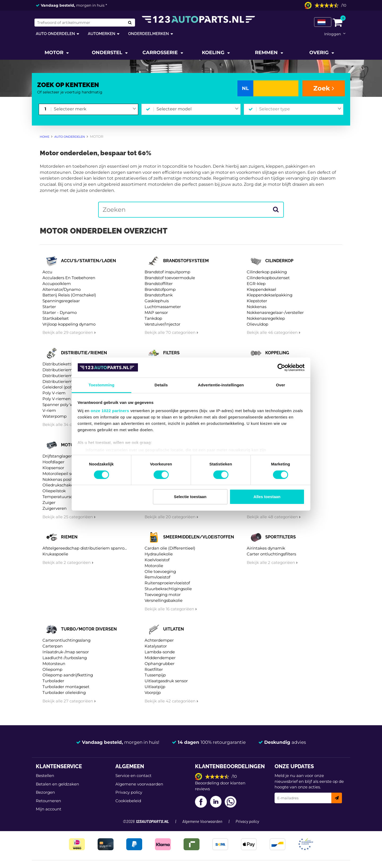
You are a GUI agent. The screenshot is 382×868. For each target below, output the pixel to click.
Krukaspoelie (55, 554)
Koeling (214, 53)
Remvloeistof (157, 577)
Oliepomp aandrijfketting (68, 675)
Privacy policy (129, 792)
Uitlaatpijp (155, 687)
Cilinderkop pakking (267, 272)
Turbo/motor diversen (89, 629)
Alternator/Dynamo (62, 289)
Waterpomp (55, 416)
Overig (320, 53)
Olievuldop (257, 324)
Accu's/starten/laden (88, 261)
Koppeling (277, 353)
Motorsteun (54, 664)
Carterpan (53, 646)
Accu (47, 272)
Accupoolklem (57, 284)
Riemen (69, 537)
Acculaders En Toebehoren (69, 278)
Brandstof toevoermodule (170, 278)
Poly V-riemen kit (60, 399)
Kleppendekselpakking (270, 295)
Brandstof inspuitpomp (167, 272)
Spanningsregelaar (61, 301)
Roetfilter (154, 669)
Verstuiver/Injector (162, 324)
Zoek (324, 88)
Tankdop (153, 318)
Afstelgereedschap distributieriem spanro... (85, 548)
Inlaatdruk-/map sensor (66, 652)
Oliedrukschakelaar (62, 485)
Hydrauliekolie (159, 554)
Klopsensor (53, 468)
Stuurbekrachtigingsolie (168, 589)
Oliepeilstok (54, 491)
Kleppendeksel (261, 289)
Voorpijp (153, 692)
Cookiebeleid (128, 801)
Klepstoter (257, 301)
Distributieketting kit (63, 364)
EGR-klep (256, 284)
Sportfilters (281, 537)
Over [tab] (281, 385)
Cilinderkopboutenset (268, 278)
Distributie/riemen (84, 353)
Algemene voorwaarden (139, 784)
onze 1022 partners (110, 411)
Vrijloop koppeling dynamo (69, 324)
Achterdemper (159, 640)
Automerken (102, 34)
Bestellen (45, 776)
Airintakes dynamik (266, 548)
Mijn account (49, 809)
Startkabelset (56, 318)
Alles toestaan (267, 497)
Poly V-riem (54, 393)
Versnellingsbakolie (164, 600)
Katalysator (156, 646)
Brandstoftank (159, 295)
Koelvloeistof (157, 560)
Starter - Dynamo (60, 312)
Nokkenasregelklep (266, 318)
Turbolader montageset (66, 687)
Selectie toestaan (190, 497)
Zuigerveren (55, 508)
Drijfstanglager (57, 456)
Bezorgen (45, 792)
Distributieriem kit (60, 376)
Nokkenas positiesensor (66, 479)
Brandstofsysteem (186, 261)
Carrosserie (161, 53)
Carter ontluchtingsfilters (271, 554)
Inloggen (333, 34)
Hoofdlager (53, 462)
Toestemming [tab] (102, 385)
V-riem (49, 410)
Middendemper (160, 658)
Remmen (267, 53)
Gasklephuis (157, 301)
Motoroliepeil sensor (62, 474)
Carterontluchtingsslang (66, 640)
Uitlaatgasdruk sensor (166, 681)
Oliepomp (52, 669)
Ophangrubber (160, 664)
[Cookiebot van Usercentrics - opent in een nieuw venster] (281, 368)
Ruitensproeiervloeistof (167, 583)
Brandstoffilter (159, 284)
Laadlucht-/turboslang (65, 658)
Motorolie (154, 566)
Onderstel (108, 53)
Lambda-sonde (160, 652)
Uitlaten (173, 629)
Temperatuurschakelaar (66, 497)
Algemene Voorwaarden (202, 822)
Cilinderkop (279, 261)
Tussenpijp (155, 675)
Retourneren (48, 801)
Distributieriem (57, 370)
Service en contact (133, 776)
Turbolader (53, 681)
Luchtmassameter (163, 307)
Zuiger (49, 502)
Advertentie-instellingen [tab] (221, 385)
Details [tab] (161, 385)
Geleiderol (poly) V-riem (66, 387)
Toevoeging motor (163, 595)
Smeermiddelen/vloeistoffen (199, 537)
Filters (171, 353)
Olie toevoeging (160, 571)
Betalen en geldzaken (57, 784)
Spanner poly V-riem (63, 405)
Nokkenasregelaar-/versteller (275, 312)
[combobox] (95, 109)
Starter (49, 307)
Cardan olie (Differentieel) (170, 548)
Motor (55, 53)
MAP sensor (156, 312)
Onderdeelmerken (149, 34)
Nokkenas (257, 307)
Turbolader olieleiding (64, 692)
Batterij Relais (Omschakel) (69, 295)
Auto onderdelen (55, 34)
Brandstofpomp (160, 289)
